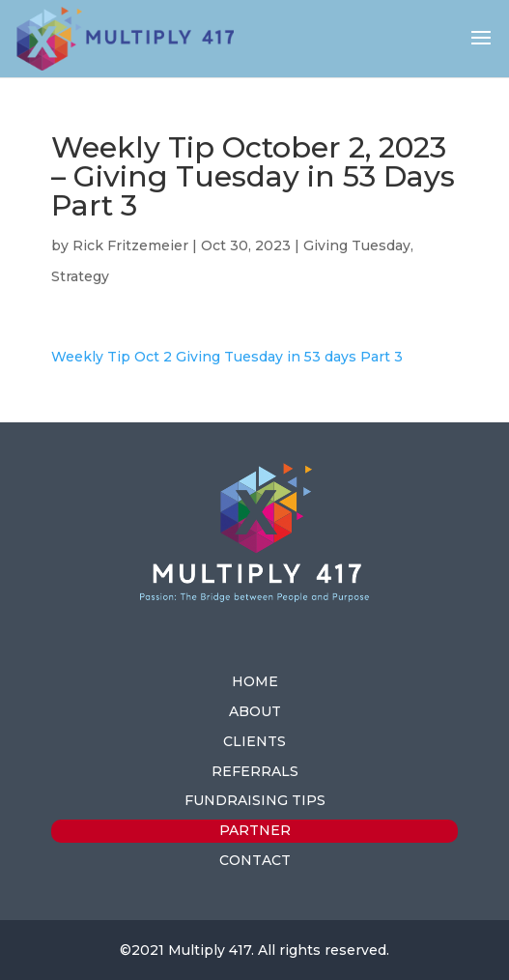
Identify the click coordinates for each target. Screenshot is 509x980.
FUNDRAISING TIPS (255, 800)
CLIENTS (254, 741)
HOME (255, 681)
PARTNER (255, 830)
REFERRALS (255, 771)
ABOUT (255, 711)
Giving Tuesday (357, 245)
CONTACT (255, 860)
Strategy (80, 276)
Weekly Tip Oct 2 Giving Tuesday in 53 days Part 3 (227, 357)
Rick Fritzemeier (130, 245)
